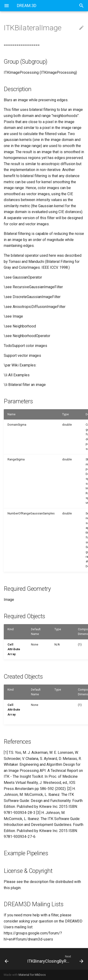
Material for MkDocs (32, 975)
